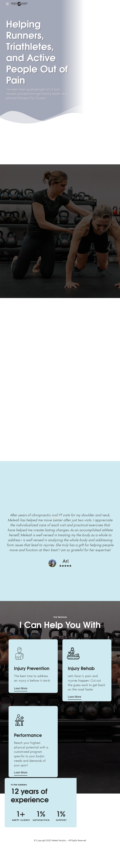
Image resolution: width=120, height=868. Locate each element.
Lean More (21, 688)
